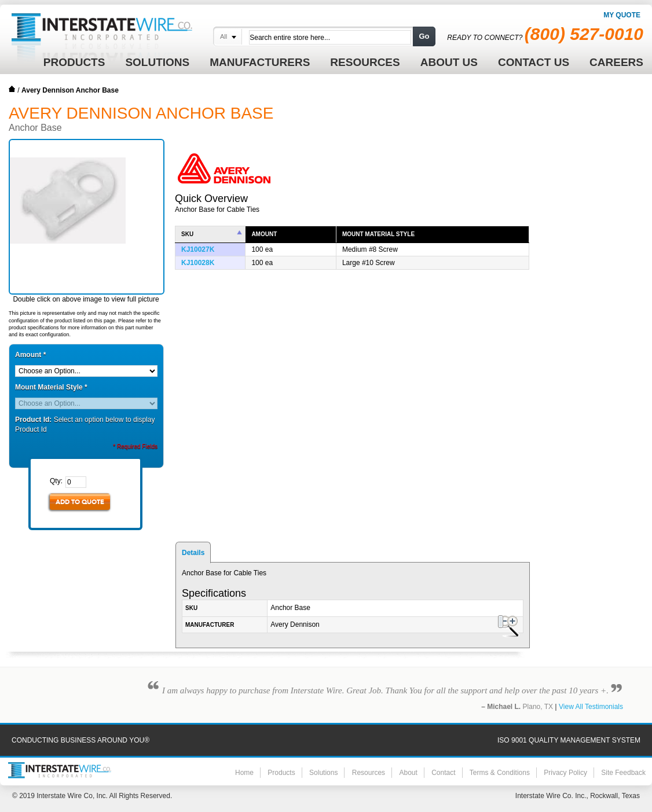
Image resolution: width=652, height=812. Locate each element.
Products (281, 773)
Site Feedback (623, 773)
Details (193, 553)
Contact (443, 773)
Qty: (56, 481)
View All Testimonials (591, 707)
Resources (369, 773)
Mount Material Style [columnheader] (378, 234)
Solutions (323, 773)
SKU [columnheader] (187, 234)
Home (12, 89)
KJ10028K (198, 263)
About (408, 773)
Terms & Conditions (500, 773)
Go (424, 36)
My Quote (622, 15)
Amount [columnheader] (264, 234)
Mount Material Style (51, 387)
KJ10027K (198, 249)
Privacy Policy (565, 773)
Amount (30, 355)
